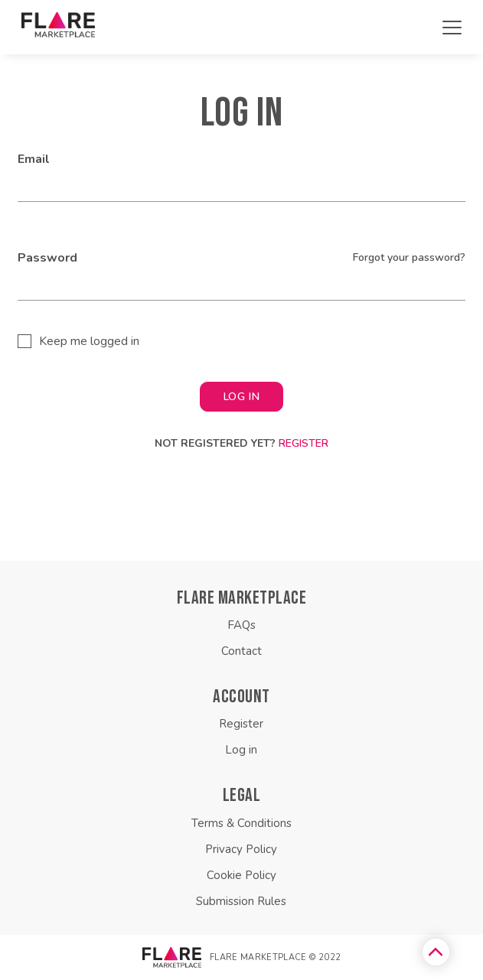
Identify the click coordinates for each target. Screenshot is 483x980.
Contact (241, 651)
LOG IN (241, 397)
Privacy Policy (241, 849)
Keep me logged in (89, 341)
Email (34, 159)
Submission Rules (241, 901)
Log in (241, 750)
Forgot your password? (409, 257)
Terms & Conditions (241, 823)
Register (304, 443)
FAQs (241, 625)
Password (47, 258)
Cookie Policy (241, 875)
